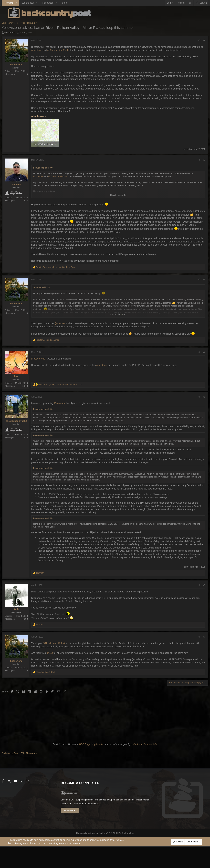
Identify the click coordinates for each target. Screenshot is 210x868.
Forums (16, 3)
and (54, 356)
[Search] (195, 3)
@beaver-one (45, 375)
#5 (197, 414)
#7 (197, 660)
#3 (197, 292)
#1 (197, 40)
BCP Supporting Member (92, 767)
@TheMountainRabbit (77, 50)
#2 (197, 170)
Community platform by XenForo (105, 856)
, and (62, 280)
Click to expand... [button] (118, 205)
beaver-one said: (48, 177)
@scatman (55, 50)
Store (71, 3)
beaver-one (16, 33)
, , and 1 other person (67, 401)
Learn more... (74, 834)
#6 (197, 608)
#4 (197, 369)
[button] (23, 3)
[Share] (193, 40)
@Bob (56, 676)
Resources (54, 3)
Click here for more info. (145, 767)
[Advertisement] (105, 741)
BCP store (94, 827)
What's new (34, 3)
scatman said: (46, 300)
